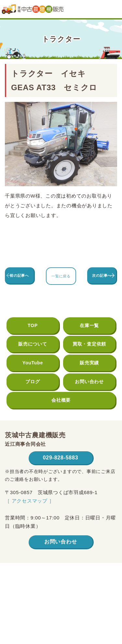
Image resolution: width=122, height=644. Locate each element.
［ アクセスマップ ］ (30, 501)
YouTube (33, 363)
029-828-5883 (61, 458)
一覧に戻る (61, 276)
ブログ (33, 382)
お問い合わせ (89, 382)
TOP (33, 325)
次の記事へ (102, 275)
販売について (33, 344)
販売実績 (89, 363)
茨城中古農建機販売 (33, 12)
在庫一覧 (89, 325)
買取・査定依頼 (89, 344)
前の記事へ (19, 275)
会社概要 (61, 400)
